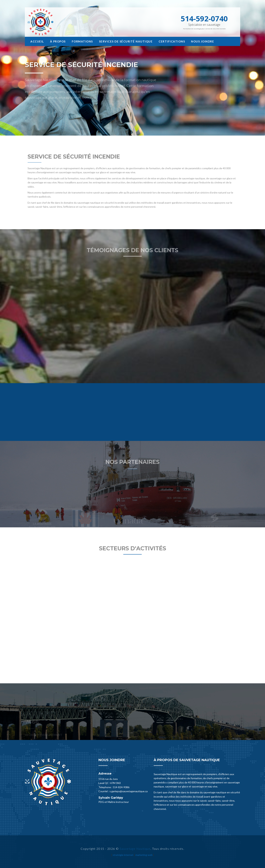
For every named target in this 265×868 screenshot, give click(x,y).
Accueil (37, 41)
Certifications (172, 41)
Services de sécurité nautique (126, 41)
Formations (82, 41)
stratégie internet (123, 855)
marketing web (144, 855)
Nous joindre (203, 41)
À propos (58, 41)
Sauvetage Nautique (135, 849)
